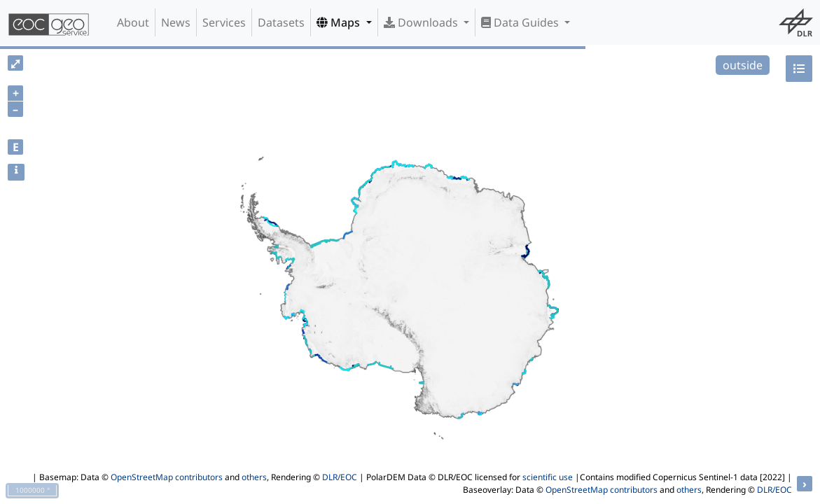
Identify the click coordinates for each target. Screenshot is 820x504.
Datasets (281, 22)
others (254, 477)
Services (224, 22)
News (176, 22)
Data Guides (521, 22)
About (133, 22)
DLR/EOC (340, 477)
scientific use (548, 477)
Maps (340, 22)
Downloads (422, 22)
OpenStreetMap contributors (167, 477)
